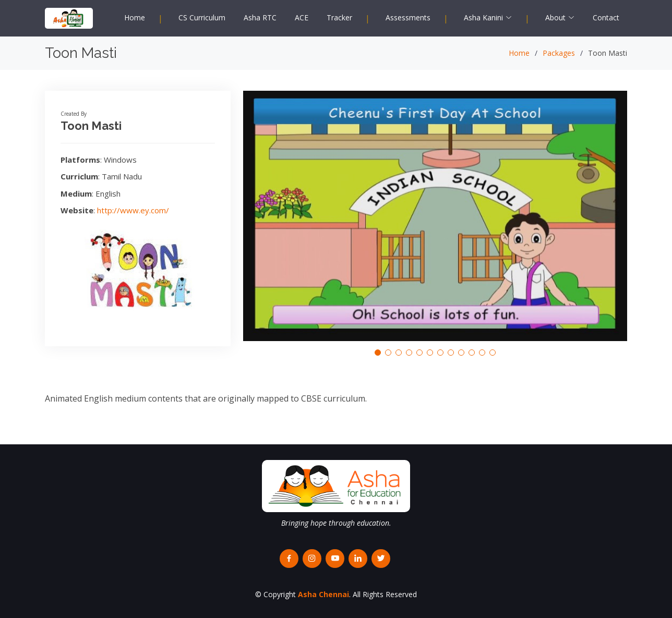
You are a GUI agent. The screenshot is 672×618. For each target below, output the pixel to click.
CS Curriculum (202, 17)
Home (135, 17)
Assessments (408, 17)
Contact (606, 17)
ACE (302, 17)
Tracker (339, 17)
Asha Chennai (323, 594)
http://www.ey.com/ (133, 210)
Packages (559, 53)
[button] (378, 353)
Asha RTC (260, 17)
